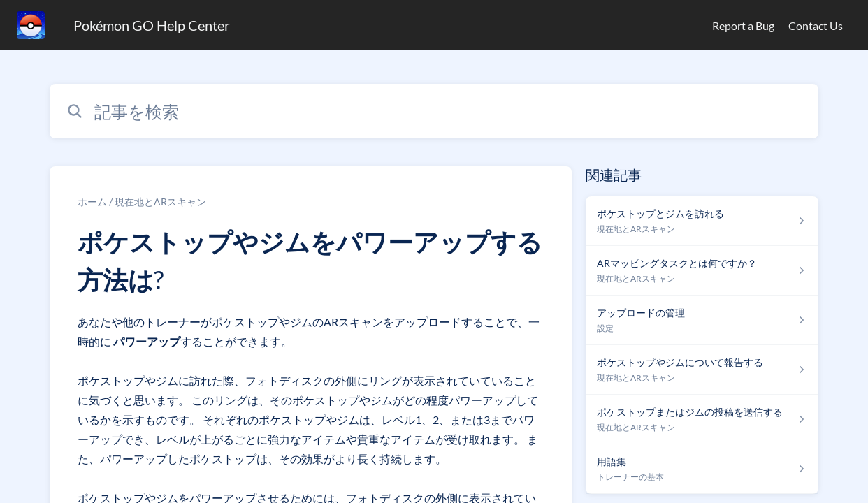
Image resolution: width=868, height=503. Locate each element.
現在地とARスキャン (160, 202)
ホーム (92, 202)
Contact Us (816, 25)
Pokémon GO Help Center (152, 25)
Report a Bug (743, 25)
